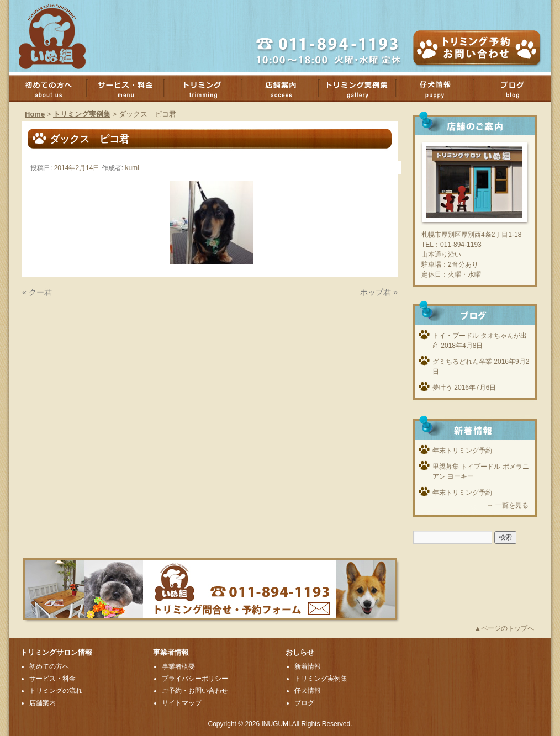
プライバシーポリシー (195, 679)
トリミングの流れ (56, 691)
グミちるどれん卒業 (462, 362)
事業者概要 (178, 666)
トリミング (208, 88)
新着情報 (308, 666)
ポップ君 (376, 292)
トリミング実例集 (363, 88)
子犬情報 (440, 88)
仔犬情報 (308, 691)
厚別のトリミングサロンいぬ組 (62, 36)
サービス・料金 (131, 88)
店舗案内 (286, 88)
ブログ (304, 703)
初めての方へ (54, 88)
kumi (132, 168)
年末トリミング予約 (462, 451)
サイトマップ (182, 703)
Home (35, 114)
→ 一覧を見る (508, 505)
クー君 (40, 292)
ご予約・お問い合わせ (195, 691)
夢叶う (442, 388)
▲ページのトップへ (504, 628)
